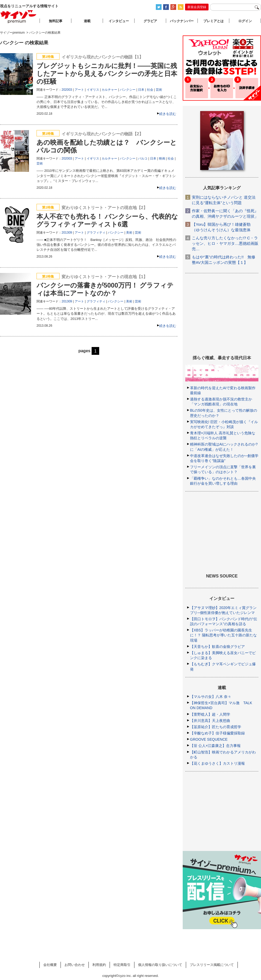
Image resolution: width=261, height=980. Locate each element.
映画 (162, 159)
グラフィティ (96, 233)
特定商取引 (122, 965)
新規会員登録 (197, 7)
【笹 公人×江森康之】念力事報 (215, 746)
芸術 (159, 90)
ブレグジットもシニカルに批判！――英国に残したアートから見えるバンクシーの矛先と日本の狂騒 (107, 74)
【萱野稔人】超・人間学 (210, 714)
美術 (129, 233)
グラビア (150, 21)
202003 (67, 90)
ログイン (245, 21)
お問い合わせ (75, 965)
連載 (87, 21)
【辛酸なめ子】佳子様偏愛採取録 (217, 733)
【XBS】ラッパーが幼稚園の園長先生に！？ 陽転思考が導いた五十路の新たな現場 (223, 635)
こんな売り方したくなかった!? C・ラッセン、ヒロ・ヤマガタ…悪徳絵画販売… (225, 243)
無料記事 (56, 21)
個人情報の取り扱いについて (160, 965)
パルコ (143, 159)
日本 (141, 90)
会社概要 (50, 965)
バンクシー (128, 90)
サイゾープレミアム (19, 17)
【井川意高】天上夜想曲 (210, 721)
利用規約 (99, 965)
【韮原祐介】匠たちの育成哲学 (216, 727)
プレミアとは (213, 21)
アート (79, 90)
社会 (150, 90)
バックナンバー (182, 21)
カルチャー (109, 90)
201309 (67, 233)
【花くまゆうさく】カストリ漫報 (217, 763)
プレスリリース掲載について (212, 965)
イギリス (93, 90)
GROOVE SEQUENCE (209, 739)
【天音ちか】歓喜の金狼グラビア (217, 647)
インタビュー (119, 21)
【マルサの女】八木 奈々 (211, 697)
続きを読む (168, 114)
